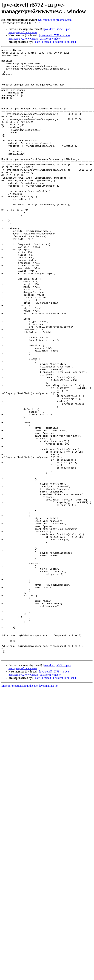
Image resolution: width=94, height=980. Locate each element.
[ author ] (71, 42)
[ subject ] (59, 42)
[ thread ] (47, 42)
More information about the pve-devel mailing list (30, 808)
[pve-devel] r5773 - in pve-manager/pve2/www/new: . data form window (39, 37)
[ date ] (37, 42)
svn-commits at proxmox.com (55, 20)
